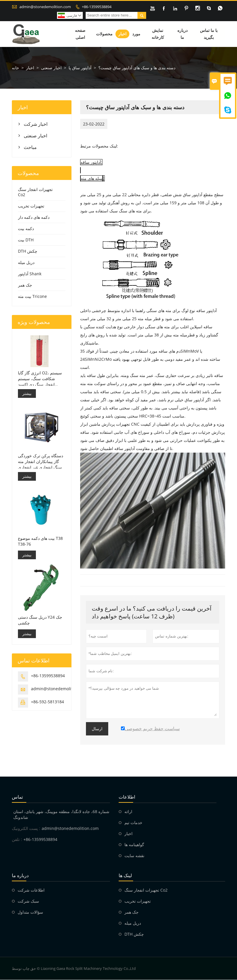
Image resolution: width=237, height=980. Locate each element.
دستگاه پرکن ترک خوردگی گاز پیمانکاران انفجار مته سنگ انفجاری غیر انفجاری (41, 461)
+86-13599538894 (97, 7)
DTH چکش (28, 251)
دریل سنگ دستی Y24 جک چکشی (40, 620)
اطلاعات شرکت (31, 890)
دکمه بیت (26, 229)
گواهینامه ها (134, 845)
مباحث (30, 147)
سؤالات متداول (30, 912)
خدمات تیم (133, 823)
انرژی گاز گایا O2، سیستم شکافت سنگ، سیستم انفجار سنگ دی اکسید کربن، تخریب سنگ (40, 379)
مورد (136, 34)
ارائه (128, 812)
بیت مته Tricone (32, 297)
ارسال (97, 729)
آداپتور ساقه (91, 162)
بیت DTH (26, 240)
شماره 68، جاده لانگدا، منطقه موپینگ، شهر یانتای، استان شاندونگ (61, 815)
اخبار (122, 34)
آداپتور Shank (30, 274)
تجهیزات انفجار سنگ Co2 (35, 192)
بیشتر (27, 393)
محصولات (104, 34)
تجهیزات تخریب (31, 206)
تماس (17, 797)
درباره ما (182, 34)
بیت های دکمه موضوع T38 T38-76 (40, 541)
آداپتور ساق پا (80, 68)
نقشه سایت (134, 856)
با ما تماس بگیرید (209, 34)
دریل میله (26, 263)
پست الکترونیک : (26, 829)
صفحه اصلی (80, 34)
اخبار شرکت (36, 124)
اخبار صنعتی (51, 68)
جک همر (25, 285)
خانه (15, 68)
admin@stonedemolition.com (45, 7)
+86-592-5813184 (47, 702)
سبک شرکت (28, 901)
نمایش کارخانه (158, 34)
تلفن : (17, 840)
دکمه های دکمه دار (34, 217)
